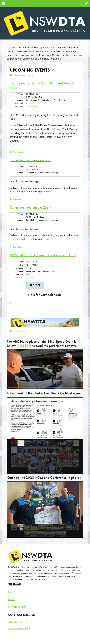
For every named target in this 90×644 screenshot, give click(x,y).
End (22, 265)
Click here (24, 346)
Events (11, 599)
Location (20, 100)
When (21, 94)
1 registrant (31, 278)
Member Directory (17, 607)
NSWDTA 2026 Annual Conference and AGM (43, 255)
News (11, 592)
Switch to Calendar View (23, 75)
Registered (19, 106)
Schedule (19, 268)
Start (21, 261)
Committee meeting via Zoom (30, 160)
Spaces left (19, 103)
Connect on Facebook (19, 628)
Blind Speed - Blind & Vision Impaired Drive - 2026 (41, 85)
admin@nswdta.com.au (20, 622)
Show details (18, 152)
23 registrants (32, 106)
